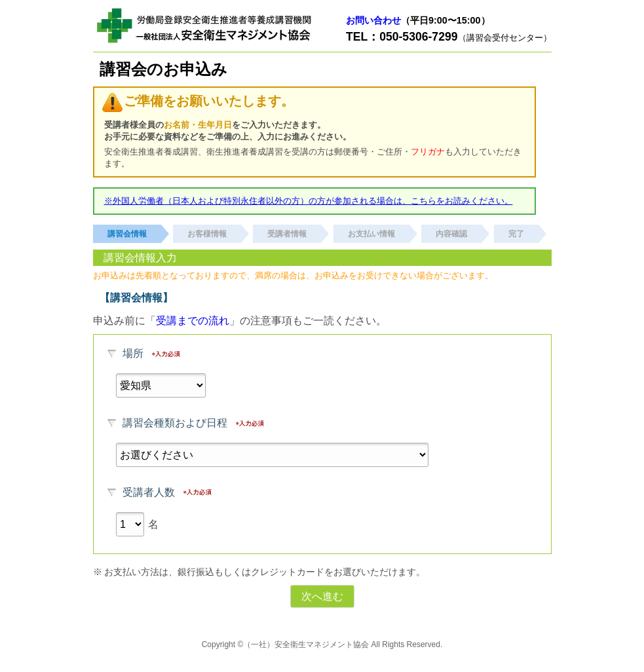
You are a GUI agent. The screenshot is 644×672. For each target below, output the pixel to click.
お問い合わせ (373, 20)
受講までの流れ (193, 321)
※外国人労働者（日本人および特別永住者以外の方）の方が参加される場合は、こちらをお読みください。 (309, 201)
